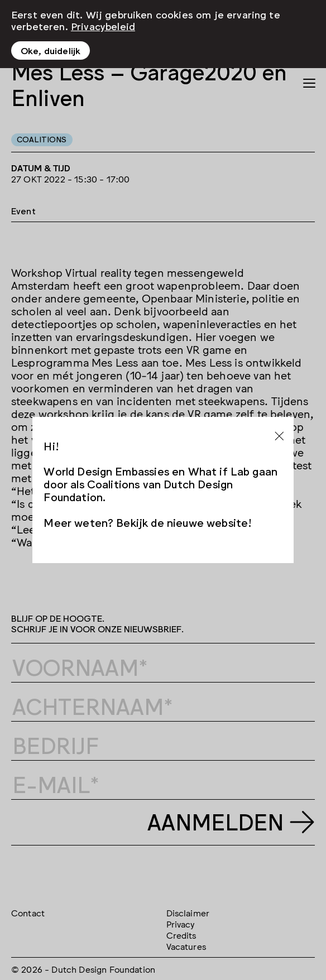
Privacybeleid (103, 26)
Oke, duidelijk (51, 50)
